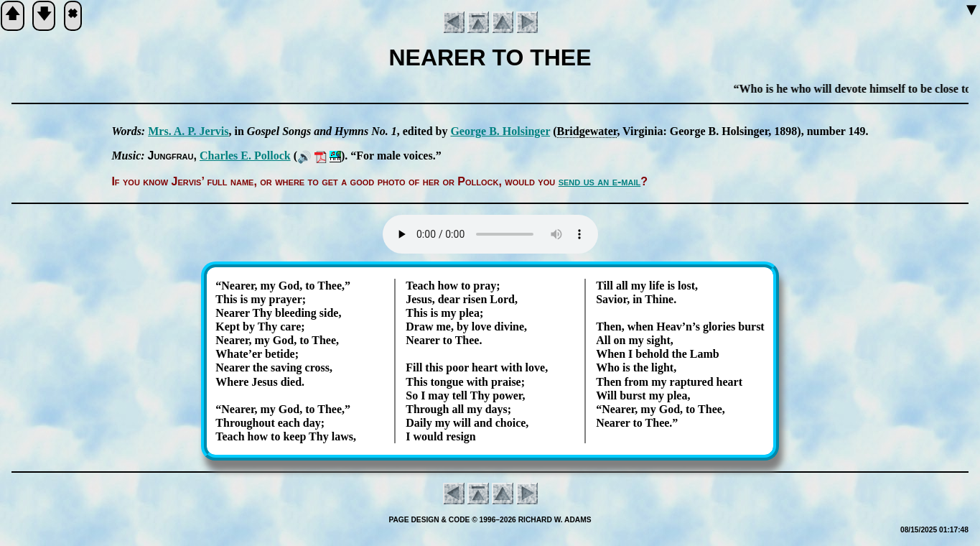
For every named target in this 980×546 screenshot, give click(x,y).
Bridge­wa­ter (587, 131)
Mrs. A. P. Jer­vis (188, 131)
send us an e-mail (600, 181)
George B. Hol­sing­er (500, 131)
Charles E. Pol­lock (245, 156)
